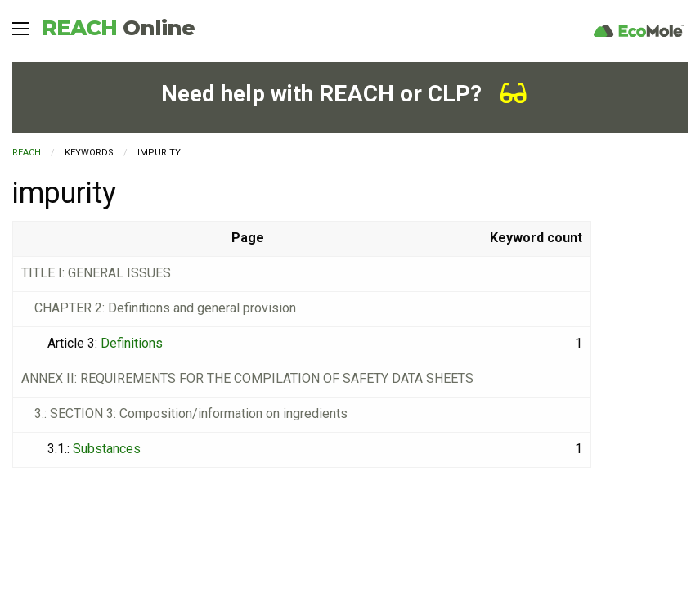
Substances (107, 449)
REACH (118, 28)
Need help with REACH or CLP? (344, 94)
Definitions (132, 343)
